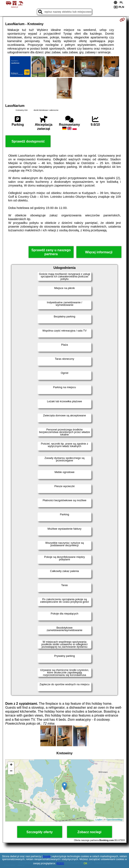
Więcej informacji (99, 252)
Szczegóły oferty (39, 832)
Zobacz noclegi (90, 832)
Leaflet (99, 820)
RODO (60, 863)
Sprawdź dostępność (28, 141)
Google (47, 856)
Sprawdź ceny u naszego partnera (51, 252)
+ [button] (11, 765)
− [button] (11, 771)
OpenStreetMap (114, 820)
